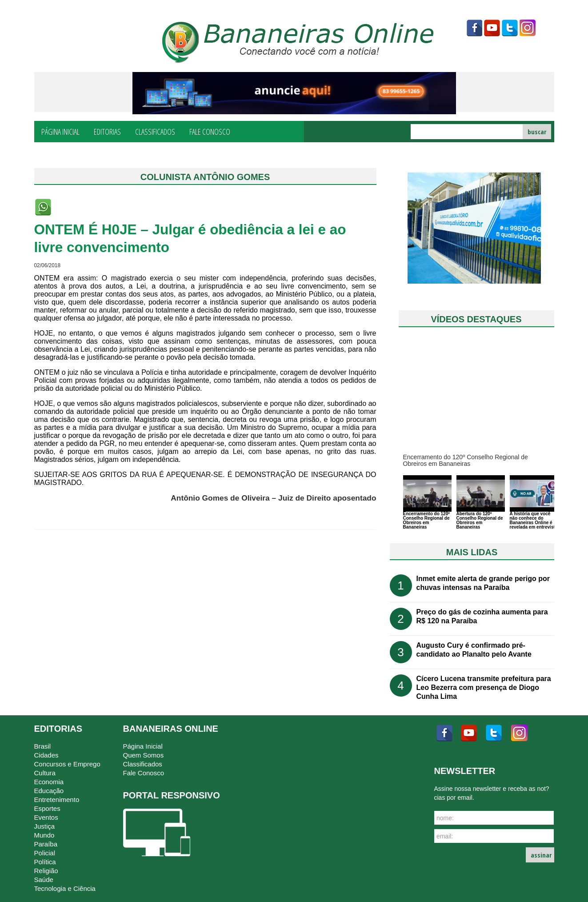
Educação (49, 791)
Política (45, 862)
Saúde (44, 880)
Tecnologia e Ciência (65, 888)
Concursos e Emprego (67, 764)
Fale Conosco (210, 131)
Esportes (47, 808)
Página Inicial (60, 131)
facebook (474, 28)
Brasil (43, 746)
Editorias (107, 131)
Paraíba (46, 844)
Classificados (155, 131)
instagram (528, 28)
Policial (45, 853)
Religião (46, 871)
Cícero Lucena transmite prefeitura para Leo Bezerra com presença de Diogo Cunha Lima (484, 688)
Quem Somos (144, 755)
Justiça (45, 826)
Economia (49, 782)
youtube (492, 28)
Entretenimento (57, 800)
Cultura (45, 773)
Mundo (44, 835)
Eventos (46, 817)
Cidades (46, 755)
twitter (510, 28)
